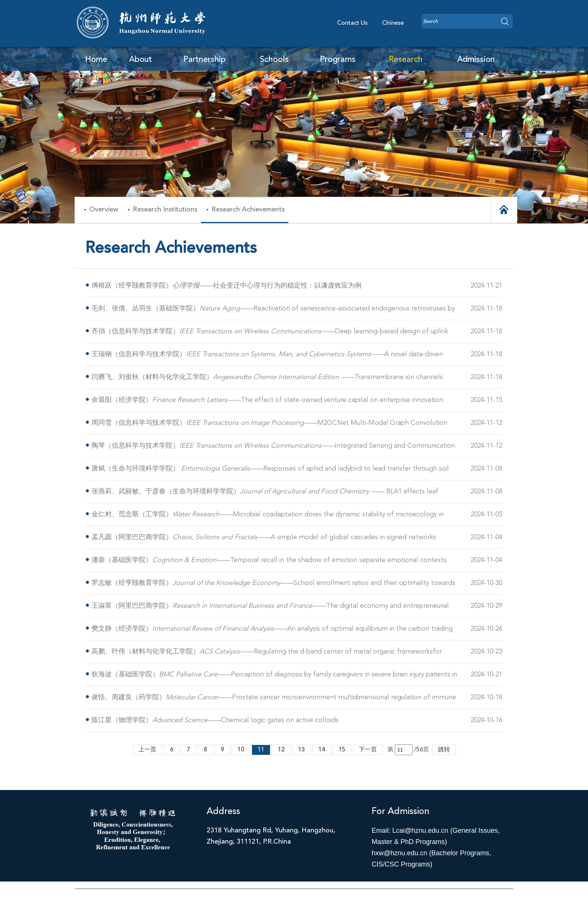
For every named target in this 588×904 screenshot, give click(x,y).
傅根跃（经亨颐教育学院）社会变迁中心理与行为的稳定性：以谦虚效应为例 (226, 286)
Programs (338, 60)
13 (301, 750)
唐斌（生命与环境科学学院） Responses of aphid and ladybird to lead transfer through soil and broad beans (270, 470)
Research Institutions (165, 210)
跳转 (444, 750)
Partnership (205, 60)
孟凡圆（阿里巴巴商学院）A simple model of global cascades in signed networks (264, 537)
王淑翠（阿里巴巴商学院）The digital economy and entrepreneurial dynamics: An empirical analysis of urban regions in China (270, 607)
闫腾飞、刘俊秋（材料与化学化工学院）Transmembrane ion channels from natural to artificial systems (267, 379)
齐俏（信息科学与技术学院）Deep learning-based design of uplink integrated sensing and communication (270, 333)
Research (406, 60)
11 (261, 750)
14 (322, 750)
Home (96, 60)
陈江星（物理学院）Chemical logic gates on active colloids (215, 720)
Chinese (393, 23)
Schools (274, 60)
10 (241, 750)
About (140, 60)
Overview (104, 210)
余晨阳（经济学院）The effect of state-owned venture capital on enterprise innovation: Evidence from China (268, 401)
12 (281, 750)
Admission (476, 60)
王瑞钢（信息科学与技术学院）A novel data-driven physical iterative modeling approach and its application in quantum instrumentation (267, 356)
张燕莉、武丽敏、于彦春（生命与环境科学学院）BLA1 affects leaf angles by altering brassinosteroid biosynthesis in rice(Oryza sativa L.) (265, 493)
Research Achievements (248, 210)
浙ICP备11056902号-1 (294, 898)
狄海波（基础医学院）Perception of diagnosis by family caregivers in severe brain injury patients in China (274, 676)
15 (342, 750)
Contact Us (352, 23)
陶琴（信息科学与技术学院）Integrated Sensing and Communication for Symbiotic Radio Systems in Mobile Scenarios (273, 447)
